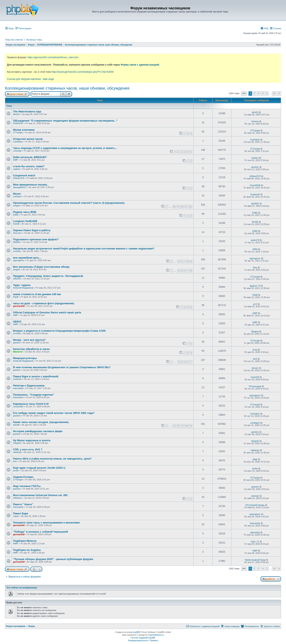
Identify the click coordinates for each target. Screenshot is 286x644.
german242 (19, 306)
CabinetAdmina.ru (156, 635)
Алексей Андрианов (23, 288)
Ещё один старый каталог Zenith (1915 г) (39, 468)
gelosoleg (255, 532)
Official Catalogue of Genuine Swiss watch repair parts (47, 312)
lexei (255, 350)
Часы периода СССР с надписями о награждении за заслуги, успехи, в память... (65, 148)
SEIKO (17, 322)
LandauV (17, 196)
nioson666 (18, 406)
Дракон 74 (255, 286)
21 (186, 207)
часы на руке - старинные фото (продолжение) (44, 303)
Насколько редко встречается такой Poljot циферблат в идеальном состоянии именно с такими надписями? (84, 249)
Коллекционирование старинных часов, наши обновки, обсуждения (67, 88)
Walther (17, 242)
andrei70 (255, 240)
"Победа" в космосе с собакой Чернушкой (41, 532)
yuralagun (255, 423)
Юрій (16, 297)
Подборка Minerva (25, 541)
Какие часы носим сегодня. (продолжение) (41, 422)
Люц (255, 267)
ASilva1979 (19, 178)
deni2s (16, 114)
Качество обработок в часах (31, 349)
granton (255, 167)
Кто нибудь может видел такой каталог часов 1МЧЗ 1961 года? (54, 413)
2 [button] (254, 93)
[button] (244, 94)
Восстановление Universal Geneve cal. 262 (40, 495)
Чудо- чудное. (22, 285)
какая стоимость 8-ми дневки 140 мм (37, 294)
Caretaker (18, 142)
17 (182, 426)
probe (16, 470)
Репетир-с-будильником (29, 386)
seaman (255, 496)
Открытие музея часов (28, 139)
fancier (255, 368)
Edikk (16, 215)
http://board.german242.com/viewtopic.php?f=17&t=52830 (83, 72)
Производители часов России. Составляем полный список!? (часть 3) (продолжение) (69, 203)
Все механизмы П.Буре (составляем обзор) (41, 267)
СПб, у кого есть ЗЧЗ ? (28, 449)
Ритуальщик (255, 386)
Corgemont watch (24, 175)
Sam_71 (255, 542)
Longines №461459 (25, 221)
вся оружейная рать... (27, 258)
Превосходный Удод (255, 560)
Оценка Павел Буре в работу (32, 230)
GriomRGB (255, 185)
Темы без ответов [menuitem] (14, 40)
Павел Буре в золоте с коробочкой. (36, 376)
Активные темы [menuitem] (34, 40)
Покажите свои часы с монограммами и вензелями (46, 523)
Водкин (255, 331)
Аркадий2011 (20, 187)
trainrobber (18, 388)
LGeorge (17, 151)
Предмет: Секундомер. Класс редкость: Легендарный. (48, 276)
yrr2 (255, 304)
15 (174, 426)
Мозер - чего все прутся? (29, 340)
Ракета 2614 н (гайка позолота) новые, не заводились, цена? (52, 459)
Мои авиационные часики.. (31, 185)
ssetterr (255, 158)
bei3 (255, 359)
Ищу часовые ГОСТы (27, 486)
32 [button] (274, 93)
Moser (17, 194)
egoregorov (19, 260)
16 (178, 426)
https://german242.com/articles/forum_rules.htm (53, 57)
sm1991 (17, 251)
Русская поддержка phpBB (143, 638)
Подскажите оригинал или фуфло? (36, 239)
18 (174, 207)
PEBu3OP (18, 123)
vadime (17, 169)
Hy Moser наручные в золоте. (32, 440)
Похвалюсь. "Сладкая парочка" (34, 395)
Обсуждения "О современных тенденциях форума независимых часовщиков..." (65, 121)
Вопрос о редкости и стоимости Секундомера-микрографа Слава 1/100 (59, 331)
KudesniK (255, 194)
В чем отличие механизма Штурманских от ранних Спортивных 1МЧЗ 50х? (62, 367)
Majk (255, 459)
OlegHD (17, 443)
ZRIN (255, 249)
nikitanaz (17, 452)
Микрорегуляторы (25, 358)
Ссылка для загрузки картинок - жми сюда (30, 79)
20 (182, 207)
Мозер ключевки (24, 130)
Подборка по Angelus (27, 550)
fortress (255, 121)
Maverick (18, 352)
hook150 (17, 379)
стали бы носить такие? (29, 166)
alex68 (16, 425)
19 (178, 207)
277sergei (18, 132)
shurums (17, 233)
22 (191, 207)
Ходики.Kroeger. (24, 477)
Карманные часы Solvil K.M (31, 404)
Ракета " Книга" (23, 504)
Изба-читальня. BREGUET (30, 157)
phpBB (136, 632)
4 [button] (263, 93)
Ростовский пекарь (255, 505)
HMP (15, 160)
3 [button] (259, 93)
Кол (15, 461)
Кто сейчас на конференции (22, 588)
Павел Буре (21, 513)
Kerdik (16, 224)
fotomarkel (18, 397)
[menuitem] (9, 28)
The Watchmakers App (27, 112)
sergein (17, 206)
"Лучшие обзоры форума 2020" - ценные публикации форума (53, 559)
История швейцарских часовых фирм (38, 431)
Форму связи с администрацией (140, 65)
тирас (16, 516)
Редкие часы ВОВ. (25, 212)
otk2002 (255, 204)
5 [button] (267, 93)
